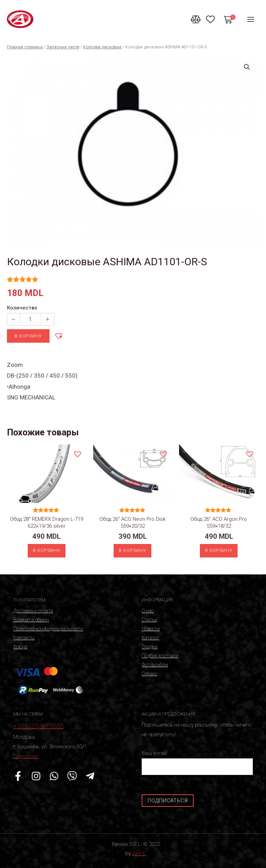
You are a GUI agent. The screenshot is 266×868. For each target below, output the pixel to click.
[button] (59, 335)
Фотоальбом (155, 665)
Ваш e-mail (197, 762)
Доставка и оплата (33, 611)
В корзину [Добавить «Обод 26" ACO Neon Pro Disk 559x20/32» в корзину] (132, 550)
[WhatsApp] (54, 776)
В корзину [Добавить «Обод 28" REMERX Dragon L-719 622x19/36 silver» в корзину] (47, 550)
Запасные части (63, 47)
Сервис (149, 674)
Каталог (150, 638)
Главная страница (25, 47)
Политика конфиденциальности (48, 629)
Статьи (149, 620)
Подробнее (26, 756)
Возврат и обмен (31, 620)
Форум (20, 647)
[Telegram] (90, 776)
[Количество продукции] (30, 319)
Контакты (24, 638)
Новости (151, 629)
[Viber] (72, 776)
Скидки (150, 647)
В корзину (28, 336)
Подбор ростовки (160, 656)
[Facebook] (18, 776)
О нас (148, 611)
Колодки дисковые (102, 47)
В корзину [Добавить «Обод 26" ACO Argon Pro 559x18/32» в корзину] (219, 550)
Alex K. (140, 853)
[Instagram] (36, 776)
